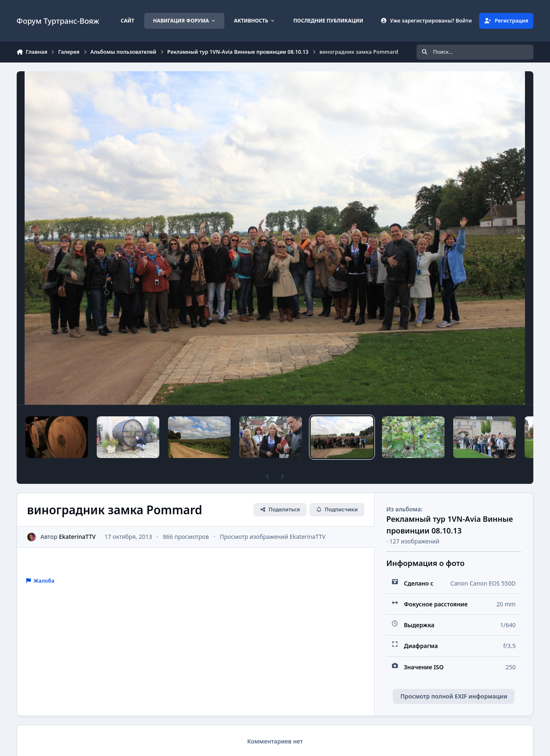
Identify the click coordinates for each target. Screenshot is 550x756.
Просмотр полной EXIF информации (454, 696)
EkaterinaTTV (77, 537)
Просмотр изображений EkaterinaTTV (273, 537)
